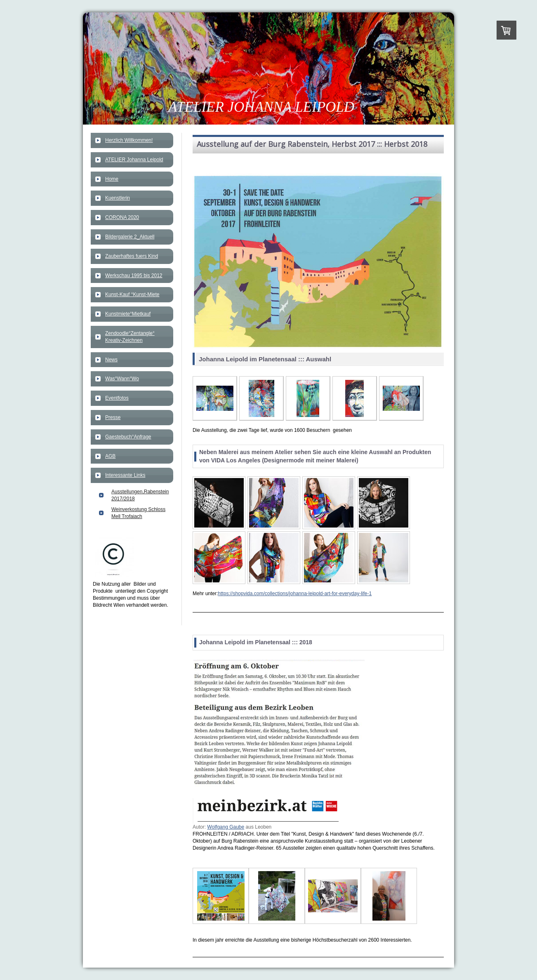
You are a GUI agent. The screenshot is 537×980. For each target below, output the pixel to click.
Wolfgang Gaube (226, 827)
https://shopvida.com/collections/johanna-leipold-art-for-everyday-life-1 (295, 594)
